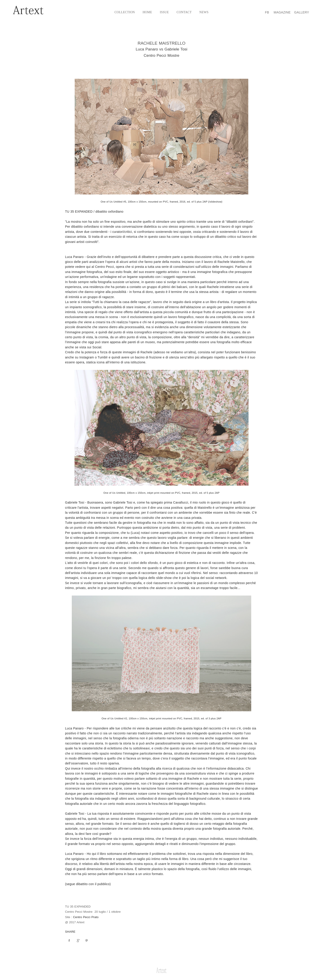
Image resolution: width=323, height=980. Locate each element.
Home (147, 12)
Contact (184, 12)
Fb (267, 12)
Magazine (282, 12)
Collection (125, 12)
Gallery (302, 12)
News (204, 12)
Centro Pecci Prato (86, 917)
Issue (164, 12)
